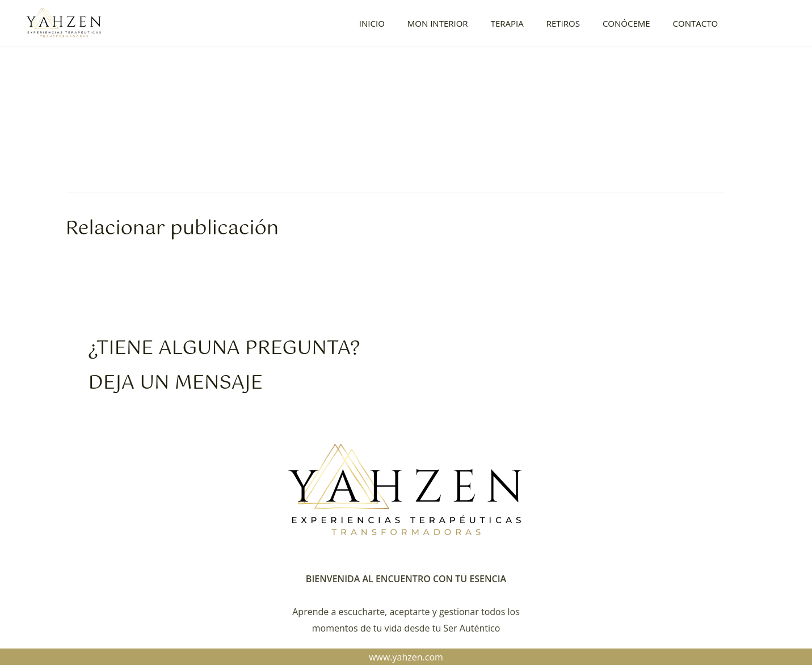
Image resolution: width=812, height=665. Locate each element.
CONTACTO (696, 23)
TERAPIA (507, 23)
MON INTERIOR (438, 23)
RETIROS (563, 23)
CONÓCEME (626, 23)
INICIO (372, 23)
